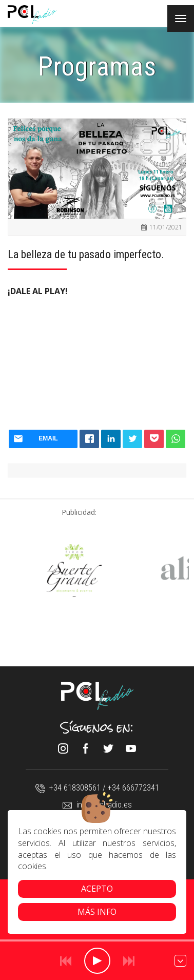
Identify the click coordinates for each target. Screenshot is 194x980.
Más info (97, 912)
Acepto (97, 889)
